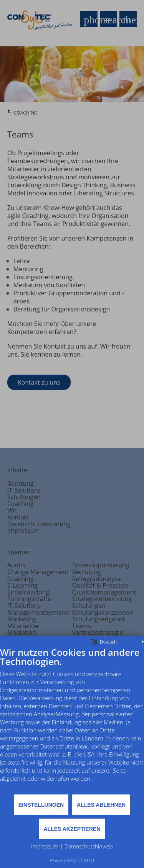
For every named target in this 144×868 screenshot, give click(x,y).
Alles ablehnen (101, 805)
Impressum (45, 846)
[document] (72, 720)
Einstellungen (41, 805)
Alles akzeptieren (72, 829)
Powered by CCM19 (72, 860)
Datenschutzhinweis (89, 846)
